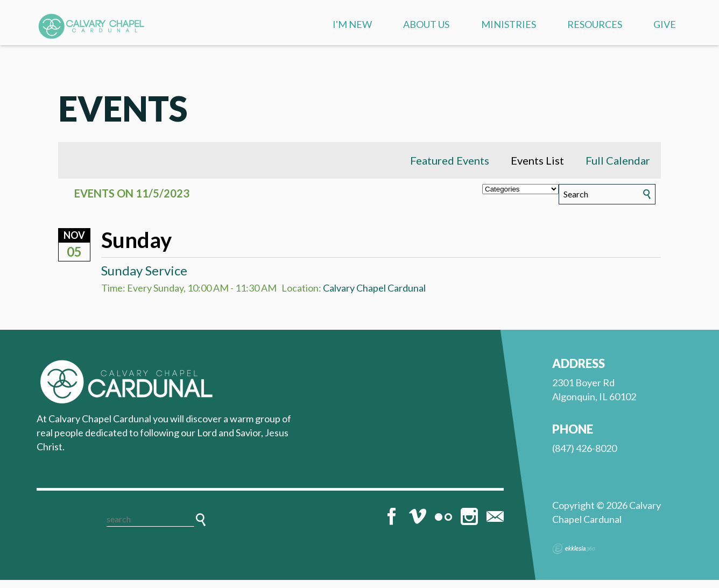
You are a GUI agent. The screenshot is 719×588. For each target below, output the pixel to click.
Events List (537, 168)
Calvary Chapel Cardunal (374, 296)
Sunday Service (144, 278)
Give (665, 24)
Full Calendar (618, 168)
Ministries (509, 24)
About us (426, 24)
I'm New (352, 24)
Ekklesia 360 (574, 557)
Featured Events (450, 168)
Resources (595, 24)
